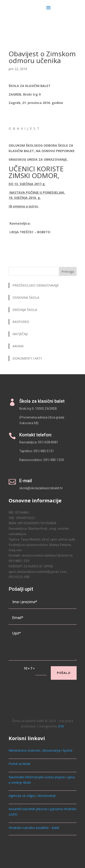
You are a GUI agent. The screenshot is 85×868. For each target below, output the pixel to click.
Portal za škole (19, 764)
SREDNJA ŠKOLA (25, 310)
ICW (61, 726)
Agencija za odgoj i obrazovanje (32, 796)
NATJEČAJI (21, 334)
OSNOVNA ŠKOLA (26, 298)
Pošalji (64, 673)
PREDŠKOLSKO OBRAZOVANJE (36, 285)
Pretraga (68, 272)
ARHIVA (18, 346)
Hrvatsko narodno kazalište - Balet (34, 828)
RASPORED (21, 322)
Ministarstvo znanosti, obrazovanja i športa (40, 750)
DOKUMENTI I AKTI (27, 358)
